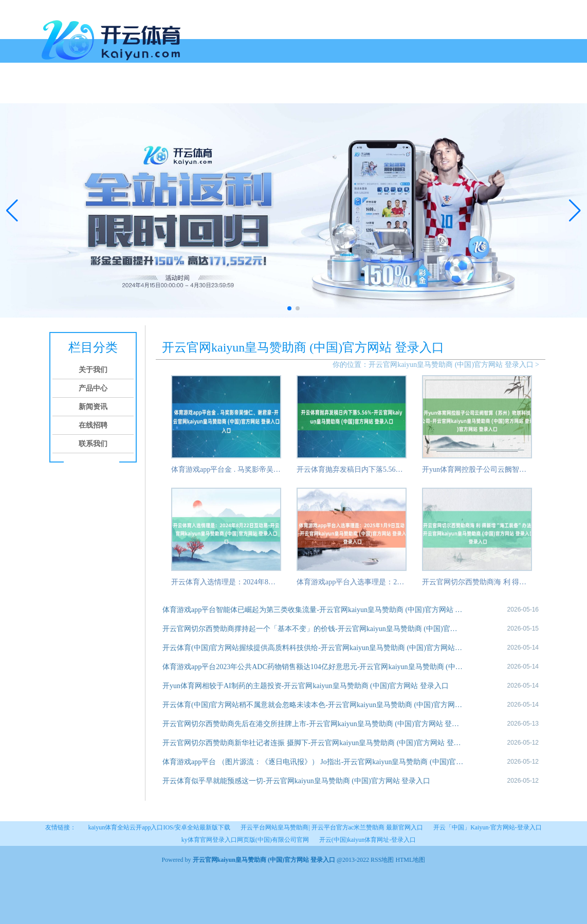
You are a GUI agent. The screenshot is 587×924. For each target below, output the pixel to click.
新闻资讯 (162, 91)
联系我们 (240, 91)
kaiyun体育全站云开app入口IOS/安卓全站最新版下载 (159, 827)
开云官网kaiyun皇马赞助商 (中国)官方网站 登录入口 (451, 365)
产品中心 (123, 91)
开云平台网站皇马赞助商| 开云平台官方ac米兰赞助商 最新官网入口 (332, 827)
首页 (53, 91)
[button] (575, 210)
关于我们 (84, 91)
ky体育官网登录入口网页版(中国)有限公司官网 (245, 840)
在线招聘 (201, 91)
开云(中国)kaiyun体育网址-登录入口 (368, 840)
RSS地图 (382, 860)
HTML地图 (410, 860)
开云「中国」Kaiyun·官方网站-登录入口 (487, 827)
